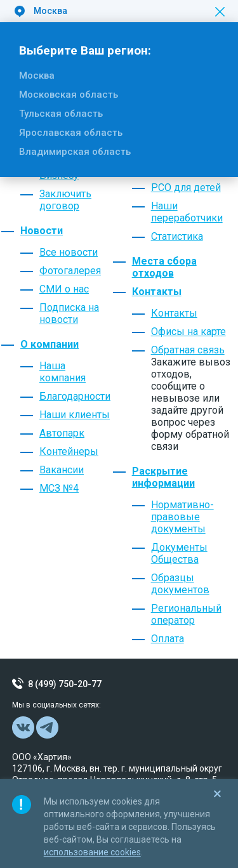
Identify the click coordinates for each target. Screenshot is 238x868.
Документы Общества (179, 553)
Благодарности (75, 396)
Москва (37, 76)
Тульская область (61, 114)
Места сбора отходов (164, 267)
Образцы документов (180, 584)
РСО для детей (186, 187)
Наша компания (63, 372)
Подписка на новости (69, 313)
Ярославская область (71, 133)
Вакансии (62, 470)
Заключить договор (65, 200)
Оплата (168, 639)
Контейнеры (69, 451)
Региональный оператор (186, 614)
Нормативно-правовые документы (182, 517)
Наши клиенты (75, 415)
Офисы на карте (188, 332)
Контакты (157, 292)
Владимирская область (75, 152)
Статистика (177, 236)
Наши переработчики (187, 212)
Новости (42, 231)
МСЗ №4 (59, 488)
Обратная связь (188, 350)
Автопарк (62, 433)
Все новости (69, 252)
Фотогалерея (70, 271)
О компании (50, 344)
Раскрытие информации (163, 477)
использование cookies (92, 852)
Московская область (69, 95)
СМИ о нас (64, 289)
